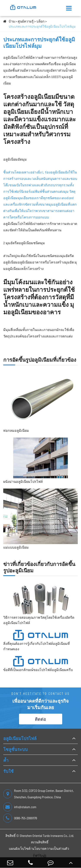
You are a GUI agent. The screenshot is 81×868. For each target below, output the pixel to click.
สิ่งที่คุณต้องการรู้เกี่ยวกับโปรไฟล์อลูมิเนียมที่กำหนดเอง (37, 646)
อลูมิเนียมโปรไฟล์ (20, 738)
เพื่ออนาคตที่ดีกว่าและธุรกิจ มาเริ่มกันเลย (40, 704)
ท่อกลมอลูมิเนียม (16, 430)
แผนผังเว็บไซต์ (20, 848)
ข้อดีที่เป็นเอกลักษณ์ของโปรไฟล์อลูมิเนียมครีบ (38, 670)
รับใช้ (8, 771)
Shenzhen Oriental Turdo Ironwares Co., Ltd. (47, 836)
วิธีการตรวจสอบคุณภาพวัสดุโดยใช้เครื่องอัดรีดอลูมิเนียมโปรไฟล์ (39, 620)
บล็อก (40, 21)
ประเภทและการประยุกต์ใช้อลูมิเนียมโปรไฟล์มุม (42, 26)
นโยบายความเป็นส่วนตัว (51, 848)
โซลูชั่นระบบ (15, 749)
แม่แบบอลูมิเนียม (16, 547)
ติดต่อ (40, 719)
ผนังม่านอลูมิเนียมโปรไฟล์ (23, 481)
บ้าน (12, 21)
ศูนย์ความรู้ (26, 21)
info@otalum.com (20, 807)
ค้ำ (6, 760)
